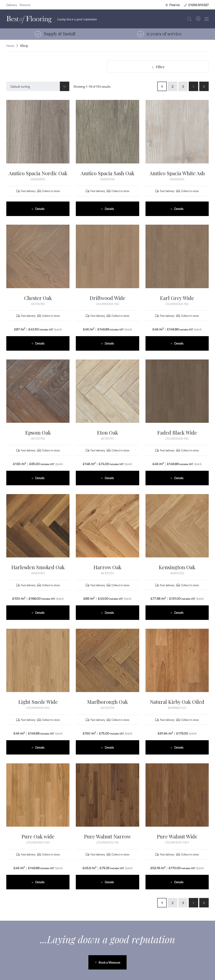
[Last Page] (204, 86)
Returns (25, 5)
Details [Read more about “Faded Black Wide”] (179, 478)
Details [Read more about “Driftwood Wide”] (109, 343)
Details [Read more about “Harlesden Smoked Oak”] (40, 612)
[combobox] (38, 86)
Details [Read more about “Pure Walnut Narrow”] (109, 882)
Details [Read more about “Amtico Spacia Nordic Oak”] (40, 209)
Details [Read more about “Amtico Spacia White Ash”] (179, 209)
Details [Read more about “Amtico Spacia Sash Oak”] (109, 209)
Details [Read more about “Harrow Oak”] (109, 612)
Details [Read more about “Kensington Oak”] (179, 612)
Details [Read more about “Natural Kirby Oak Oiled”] (179, 747)
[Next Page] (193, 86)
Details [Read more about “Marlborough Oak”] (109, 747)
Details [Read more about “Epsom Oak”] (40, 478)
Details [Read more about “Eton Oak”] (109, 478)
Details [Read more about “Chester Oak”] (40, 343)
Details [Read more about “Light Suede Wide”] (40, 747)
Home (10, 46)
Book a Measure (109, 962)
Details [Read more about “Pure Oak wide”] (40, 882)
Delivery (12, 5)
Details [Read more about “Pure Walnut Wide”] (179, 882)
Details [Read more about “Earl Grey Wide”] (179, 343)
